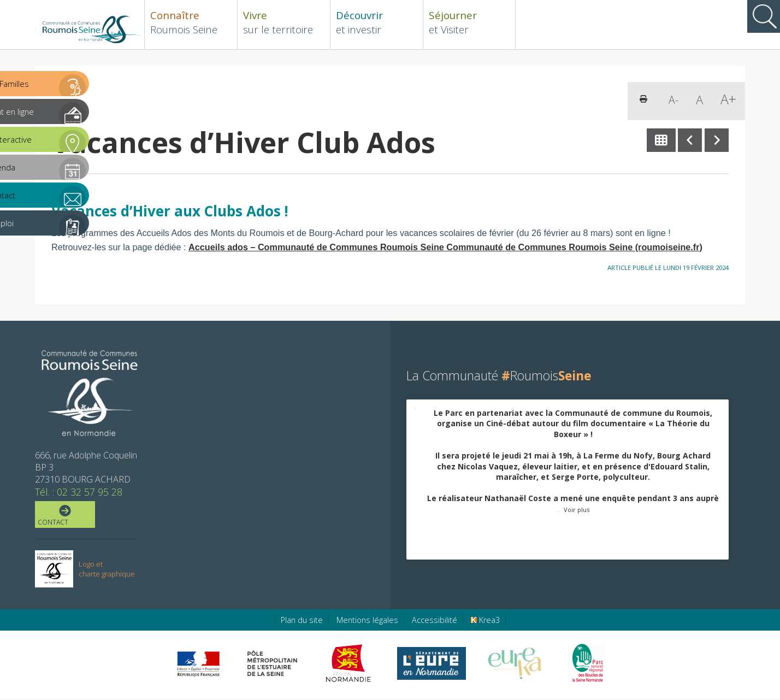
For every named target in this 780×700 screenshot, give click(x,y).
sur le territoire (284, 22)
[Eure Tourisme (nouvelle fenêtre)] (515, 664)
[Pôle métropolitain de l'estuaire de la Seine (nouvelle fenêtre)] (273, 664)
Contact (64, 516)
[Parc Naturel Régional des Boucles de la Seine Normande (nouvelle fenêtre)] (586, 664)
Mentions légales (367, 621)
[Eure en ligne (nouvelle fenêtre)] (431, 664)
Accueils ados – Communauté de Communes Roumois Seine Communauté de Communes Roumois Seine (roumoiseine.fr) (445, 247)
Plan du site (302, 621)
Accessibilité (435, 621)
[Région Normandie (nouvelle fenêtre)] (350, 664)
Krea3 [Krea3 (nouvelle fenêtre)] (485, 621)
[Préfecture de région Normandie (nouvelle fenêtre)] (198, 665)
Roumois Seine (191, 22)
